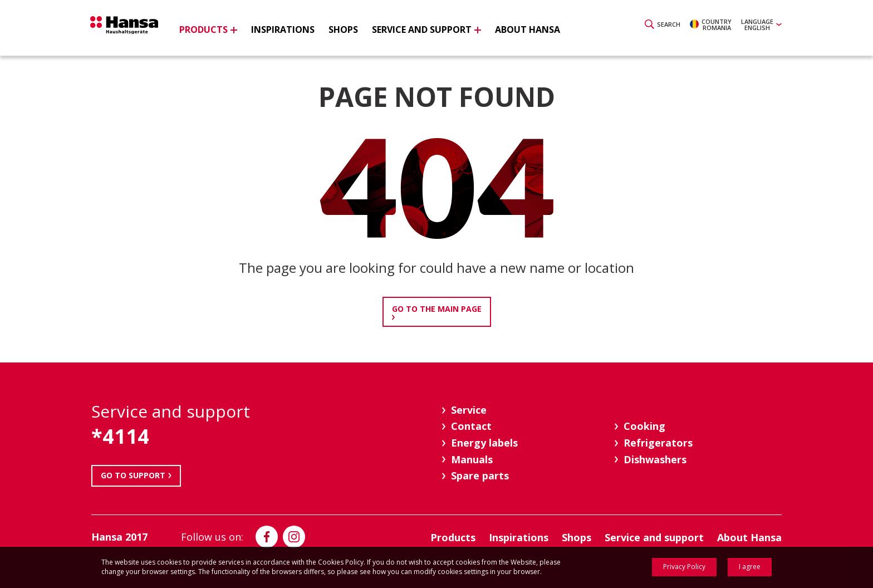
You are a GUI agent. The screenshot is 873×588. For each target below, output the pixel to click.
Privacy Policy (684, 567)
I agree (750, 567)
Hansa (133, 30)
